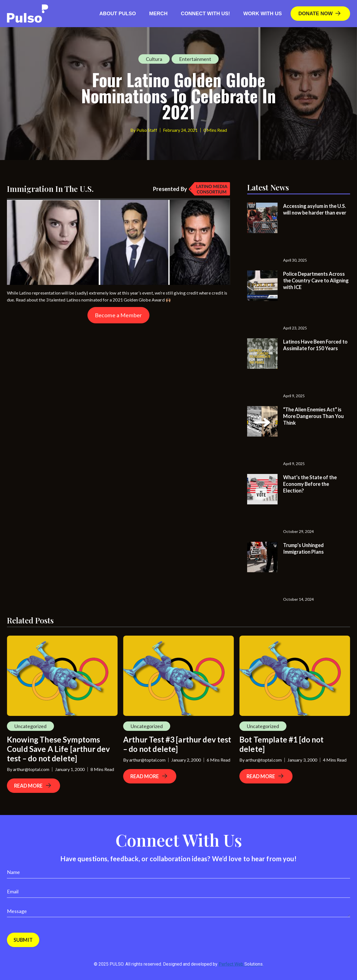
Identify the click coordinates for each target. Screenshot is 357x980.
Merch (158, 14)
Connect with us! (206, 14)
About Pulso (118, 14)
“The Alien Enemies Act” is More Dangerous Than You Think (313, 416)
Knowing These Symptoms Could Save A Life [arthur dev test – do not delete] (58, 749)
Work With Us (262, 14)
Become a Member (118, 315)
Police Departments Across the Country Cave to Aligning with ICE (316, 280)
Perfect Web (241, 964)
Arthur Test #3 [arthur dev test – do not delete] (177, 744)
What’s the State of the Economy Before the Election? (310, 484)
